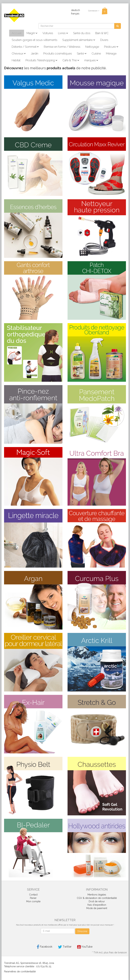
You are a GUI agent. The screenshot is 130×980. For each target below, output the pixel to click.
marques (91, 60)
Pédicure (111, 47)
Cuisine (96, 53)
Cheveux (19, 53)
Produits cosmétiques (58, 53)
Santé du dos (82, 33)
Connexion (94, 11)
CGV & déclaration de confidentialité (97, 898)
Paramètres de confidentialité (20, 972)
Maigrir (32, 33)
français (75, 14)
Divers (104, 40)
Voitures (48, 33)
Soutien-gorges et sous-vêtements (34, 40)
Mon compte (33, 901)
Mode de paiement (97, 908)
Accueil (17, 33)
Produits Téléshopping (41, 60)
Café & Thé (71, 60)
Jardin (35, 53)
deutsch (75, 10)
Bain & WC (102, 33)
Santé (82, 53)
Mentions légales (97, 895)
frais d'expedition (97, 905)
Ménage (111, 53)
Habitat (16, 60)
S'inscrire (82, 931)
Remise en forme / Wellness (62, 47)
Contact (33, 895)
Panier (33, 898)
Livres (63, 33)
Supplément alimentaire (79, 40)
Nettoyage (92, 47)
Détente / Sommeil (25, 47)
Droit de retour (97, 901)
